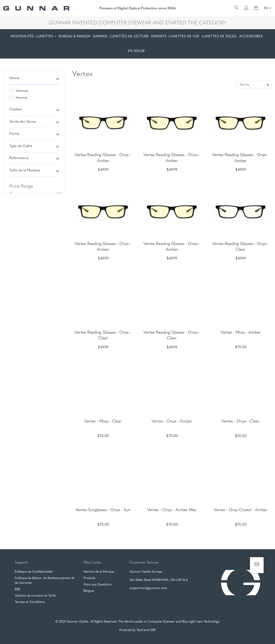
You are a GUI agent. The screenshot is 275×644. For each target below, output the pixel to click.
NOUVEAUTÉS (22, 37)
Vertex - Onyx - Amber (172, 421)
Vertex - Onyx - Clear (241, 421)
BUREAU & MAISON (75, 37)
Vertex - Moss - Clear (103, 421)
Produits (89, 578)
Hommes (19, 91)
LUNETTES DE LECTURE (129, 37)
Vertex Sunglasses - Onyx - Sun (103, 510)
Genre (14, 78)
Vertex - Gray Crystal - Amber (241, 510)
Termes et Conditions (30, 602)
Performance (19, 158)
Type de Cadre (21, 146)
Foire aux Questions (98, 585)
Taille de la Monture (25, 171)
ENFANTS (159, 37)
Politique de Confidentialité (34, 572)
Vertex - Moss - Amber (241, 333)
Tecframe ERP (146, 630)
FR (268, 8)
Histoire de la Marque (99, 572)
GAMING (100, 37)
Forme (14, 134)
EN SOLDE (136, 51)
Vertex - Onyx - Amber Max (172, 510)
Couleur (16, 109)
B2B (17, 589)
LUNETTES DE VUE (184, 37)
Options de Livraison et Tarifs (35, 596)
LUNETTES (45, 37)
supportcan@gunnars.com (148, 588)
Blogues (89, 591)
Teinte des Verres (23, 122)
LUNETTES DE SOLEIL (219, 37)
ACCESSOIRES (251, 37)
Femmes (18, 98)
